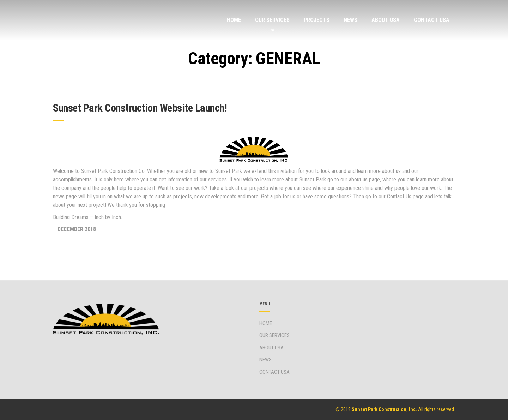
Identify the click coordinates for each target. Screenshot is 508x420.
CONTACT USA (432, 20)
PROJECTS (317, 20)
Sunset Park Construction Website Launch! (140, 108)
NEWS (350, 20)
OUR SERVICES (272, 20)
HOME (234, 20)
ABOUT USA (386, 20)
